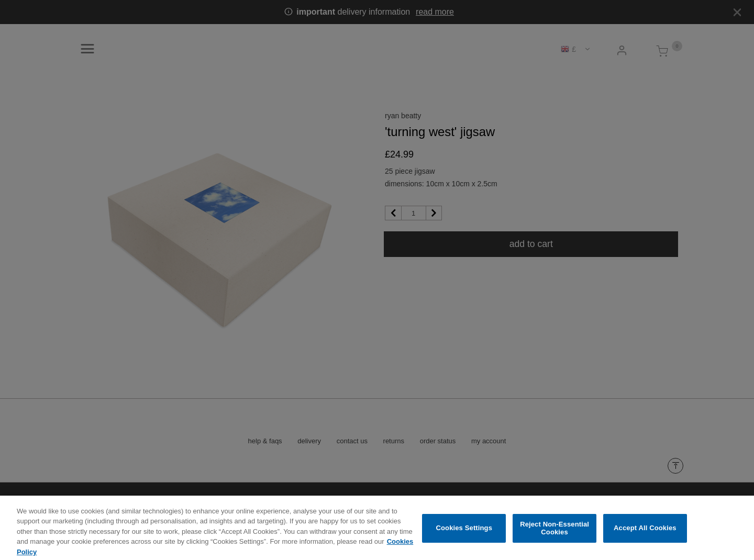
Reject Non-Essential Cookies (555, 533)
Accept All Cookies (645, 533)
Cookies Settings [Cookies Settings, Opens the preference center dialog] (464, 533)
